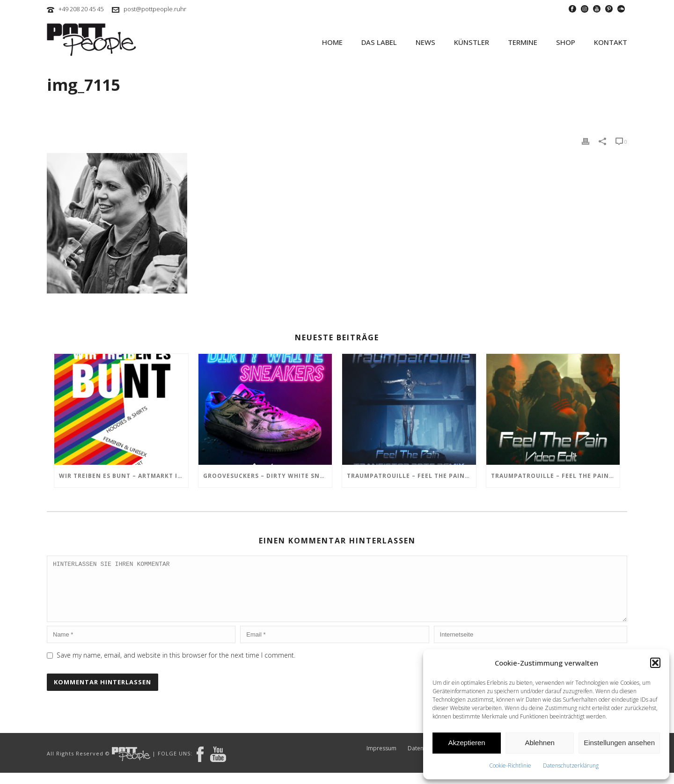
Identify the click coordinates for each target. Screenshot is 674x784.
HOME (332, 42)
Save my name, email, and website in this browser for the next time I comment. (176, 666)
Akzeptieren (466, 743)
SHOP (566, 42)
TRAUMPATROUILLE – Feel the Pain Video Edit (556, 476)
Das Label (379, 42)
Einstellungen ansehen (619, 743)
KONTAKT (611, 42)
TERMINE (523, 42)
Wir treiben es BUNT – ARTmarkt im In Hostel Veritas (124, 476)
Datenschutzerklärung (571, 766)
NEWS (425, 42)
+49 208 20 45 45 (81, 9)
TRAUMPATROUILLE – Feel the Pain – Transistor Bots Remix (411, 476)
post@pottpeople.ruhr (155, 9)
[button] (655, 663)
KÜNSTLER (472, 42)
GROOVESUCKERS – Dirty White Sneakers (268, 476)
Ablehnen (539, 743)
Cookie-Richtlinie (510, 766)
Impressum (381, 760)
